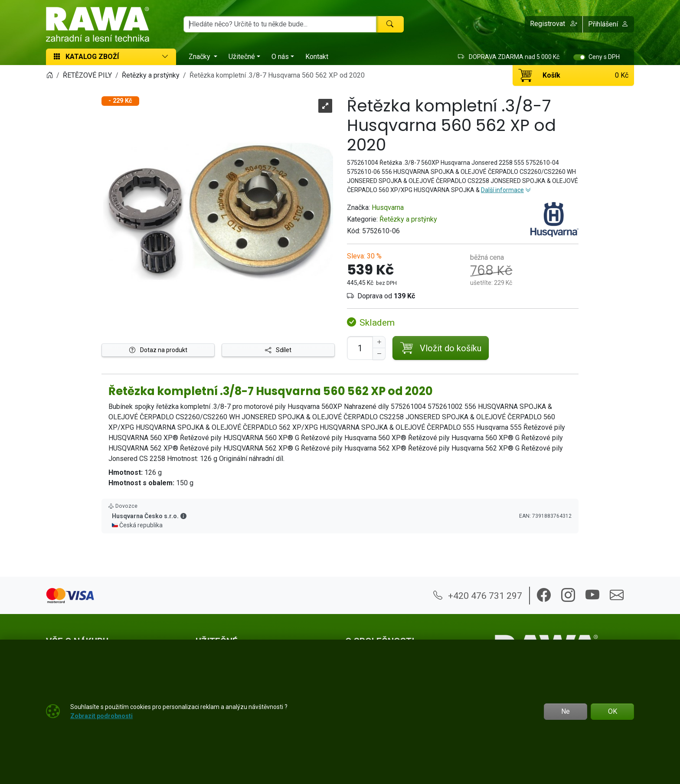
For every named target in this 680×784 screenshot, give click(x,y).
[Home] (49, 75)
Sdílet (278, 350)
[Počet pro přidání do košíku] (360, 348)
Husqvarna (388, 207)
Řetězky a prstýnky (408, 219)
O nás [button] (280, 57)
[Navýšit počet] (379, 342)
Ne (566, 711)
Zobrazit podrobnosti (101, 716)
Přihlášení (608, 24)
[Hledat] (390, 24)
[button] (554, 24)
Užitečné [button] (242, 57)
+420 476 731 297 (478, 596)
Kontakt (317, 57)
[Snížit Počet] (379, 354)
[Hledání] (280, 24)
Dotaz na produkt (158, 350)
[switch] (579, 57)
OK (613, 711)
